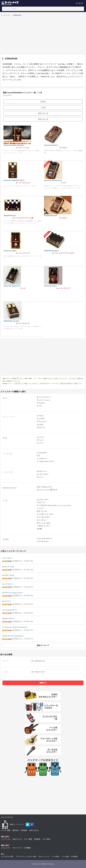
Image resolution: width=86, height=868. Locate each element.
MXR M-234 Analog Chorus (12, 593)
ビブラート (41, 427)
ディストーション (43, 400)
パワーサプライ (43, 541)
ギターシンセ (42, 511)
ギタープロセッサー (44, 487)
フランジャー (42, 422)
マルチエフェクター (10, 488)
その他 (39, 529)
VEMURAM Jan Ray (11, 321)
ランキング (79, 3)
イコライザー (42, 453)
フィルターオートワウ (45, 461)
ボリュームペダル (43, 523)
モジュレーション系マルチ (47, 490)
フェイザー (41, 419)
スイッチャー (42, 520)
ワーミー (40, 477)
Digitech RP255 (8, 619)
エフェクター (6, 15)
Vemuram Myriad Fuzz (53, 180)
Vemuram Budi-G (51, 145)
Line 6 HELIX (7, 558)
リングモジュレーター (45, 514)
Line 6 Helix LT (8, 584)
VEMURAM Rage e (51, 251)
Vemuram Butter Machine (14, 145)
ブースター (41, 403)
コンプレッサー (43, 500)
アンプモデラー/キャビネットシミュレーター (54, 505)
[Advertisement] (42, 36)
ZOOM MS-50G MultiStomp (12, 636)
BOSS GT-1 (6, 601)
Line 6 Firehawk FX (9, 610)
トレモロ (40, 424)
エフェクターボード (44, 539)
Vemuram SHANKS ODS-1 (14, 180)
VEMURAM (17, 15)
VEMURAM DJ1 (10, 216)
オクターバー (42, 471)
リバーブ (40, 437)
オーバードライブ (43, 397)
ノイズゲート (42, 459)
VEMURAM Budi (51, 216)
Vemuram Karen (51, 286)
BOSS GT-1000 (8, 567)
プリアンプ (41, 502)
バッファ (40, 508)
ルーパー (40, 443)
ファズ (39, 406)
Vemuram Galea (10, 251)
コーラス (40, 416)
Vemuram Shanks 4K (12, 286)
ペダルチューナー (43, 526)
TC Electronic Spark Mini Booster (15, 627)
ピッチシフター (43, 474)
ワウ (38, 456)
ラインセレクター (43, 517)
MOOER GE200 (8, 575)
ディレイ (40, 440)
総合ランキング (43, 645)
